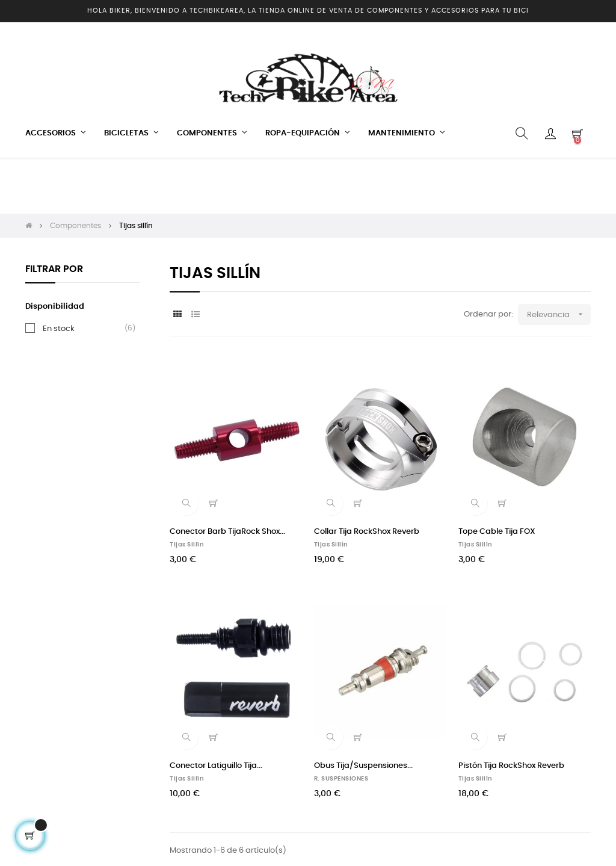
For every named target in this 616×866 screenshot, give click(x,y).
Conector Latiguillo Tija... (216, 710)
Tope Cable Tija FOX (497, 476)
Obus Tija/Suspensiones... (363, 710)
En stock (59, 273)
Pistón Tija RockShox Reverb (511, 710)
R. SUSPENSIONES (341, 723)
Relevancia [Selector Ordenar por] (559, 258)
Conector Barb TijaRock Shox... (227, 476)
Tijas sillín (187, 489)
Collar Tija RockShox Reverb (367, 476)
